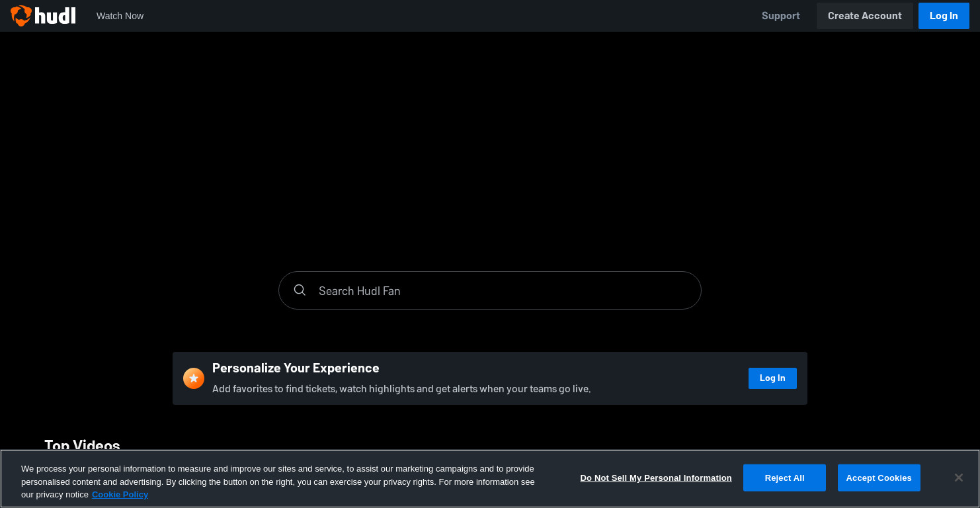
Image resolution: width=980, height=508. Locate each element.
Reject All (785, 477)
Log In (944, 16)
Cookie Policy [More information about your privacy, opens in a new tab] (120, 494)
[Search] (503, 290)
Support (781, 16)
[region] (490, 479)
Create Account (865, 16)
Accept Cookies (879, 477)
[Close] (959, 478)
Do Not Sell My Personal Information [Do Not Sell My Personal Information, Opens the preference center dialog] (656, 477)
